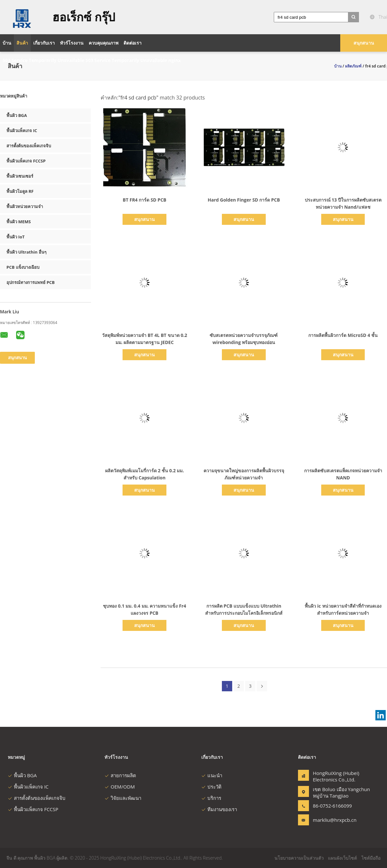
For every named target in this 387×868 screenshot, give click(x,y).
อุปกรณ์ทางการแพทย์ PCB (31, 282)
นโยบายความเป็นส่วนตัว (299, 858)
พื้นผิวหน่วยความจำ (25, 206)
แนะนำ (212, 775)
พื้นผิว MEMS (19, 222)
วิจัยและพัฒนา (123, 798)
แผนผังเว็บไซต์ (342, 858)
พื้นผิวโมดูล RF (20, 191)
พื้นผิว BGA (17, 115)
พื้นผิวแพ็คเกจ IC (22, 131)
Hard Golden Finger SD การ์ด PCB (244, 200)
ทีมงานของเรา (219, 809)
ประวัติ (211, 787)
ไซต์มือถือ (371, 858)
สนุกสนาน (364, 43)
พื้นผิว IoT (15, 237)
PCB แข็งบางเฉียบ (23, 267)
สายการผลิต (120, 775)
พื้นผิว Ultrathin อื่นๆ (26, 252)
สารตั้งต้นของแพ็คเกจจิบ (29, 146)
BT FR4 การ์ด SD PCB (145, 200)
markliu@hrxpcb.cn (333, 820)
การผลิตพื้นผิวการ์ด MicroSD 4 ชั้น (343, 335)
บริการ (211, 798)
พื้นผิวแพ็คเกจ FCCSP (26, 161)
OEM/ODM (120, 787)
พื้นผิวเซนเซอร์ (20, 176)
